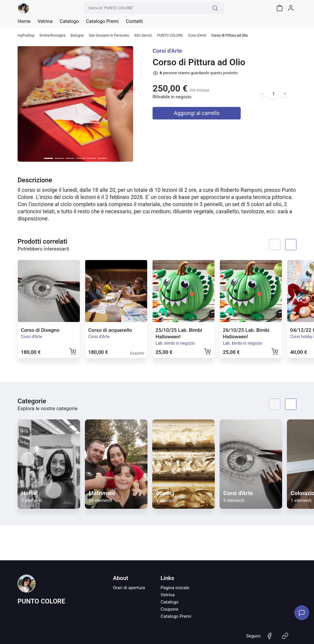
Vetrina (168, 595)
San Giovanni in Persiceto (109, 36)
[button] (26, 104)
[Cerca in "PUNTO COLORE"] (146, 8)
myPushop (26, 36)
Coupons (170, 609)
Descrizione (35, 180)
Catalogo (69, 21)
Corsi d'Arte (197, 36)
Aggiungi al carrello (197, 113)
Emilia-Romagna (53, 36)
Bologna (77, 36)
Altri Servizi (143, 36)
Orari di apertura (129, 588)
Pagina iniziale (175, 588)
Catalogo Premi (176, 616)
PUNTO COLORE (170, 36)
